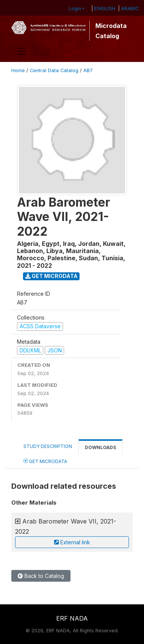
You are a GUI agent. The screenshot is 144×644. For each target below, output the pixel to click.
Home (18, 70)
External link (72, 542)
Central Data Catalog (54, 70)
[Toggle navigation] (22, 51)
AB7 (88, 70)
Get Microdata (51, 276)
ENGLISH (105, 8)
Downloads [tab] (100, 447)
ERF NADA (72, 618)
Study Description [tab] (48, 446)
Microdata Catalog (111, 31)
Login (75, 8)
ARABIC (130, 8)
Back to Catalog (41, 576)
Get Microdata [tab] (45, 461)
